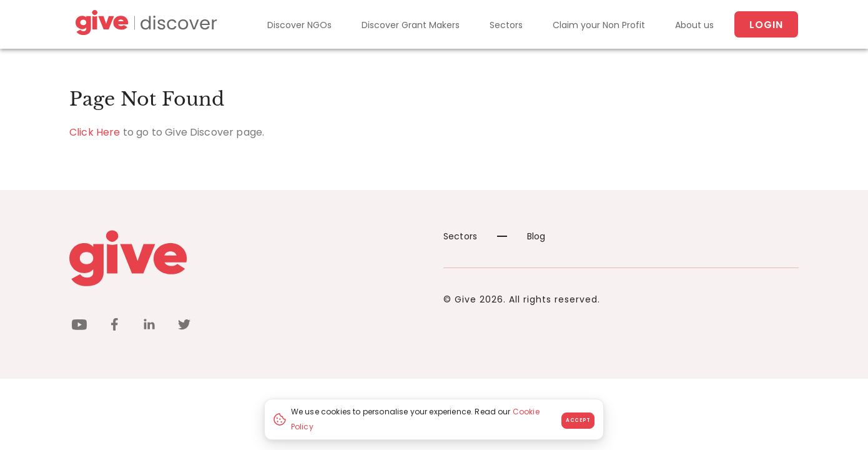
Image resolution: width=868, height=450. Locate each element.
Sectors (506, 25)
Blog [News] (521, 236)
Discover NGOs (299, 25)
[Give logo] (247, 258)
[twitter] (184, 327)
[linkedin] (149, 327)
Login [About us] (766, 25)
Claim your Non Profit (599, 25)
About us (694, 25)
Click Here (95, 132)
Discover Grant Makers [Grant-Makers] (411, 25)
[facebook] (114, 327)
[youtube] (79, 327)
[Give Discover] (144, 25)
